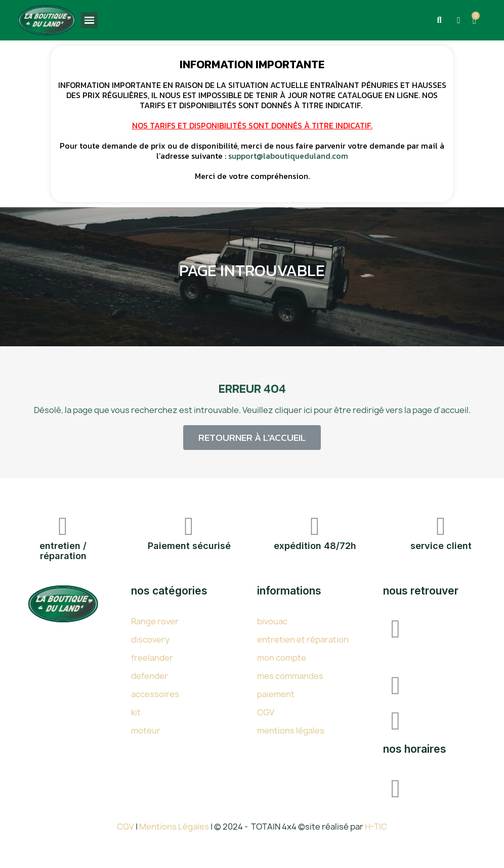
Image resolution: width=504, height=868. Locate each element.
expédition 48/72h (315, 546)
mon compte (282, 658)
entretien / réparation (63, 551)
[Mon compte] (458, 20)
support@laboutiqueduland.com (288, 156)
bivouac (272, 621)
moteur (146, 730)
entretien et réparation (303, 639)
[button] (439, 20)
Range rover (155, 621)
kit (136, 712)
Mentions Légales (175, 827)
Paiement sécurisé (189, 546)
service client (441, 546)
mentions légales (291, 730)
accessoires (155, 694)
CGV (266, 712)
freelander (152, 658)
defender (150, 676)
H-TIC (376, 827)
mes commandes (290, 676)
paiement (276, 694)
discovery (150, 639)
